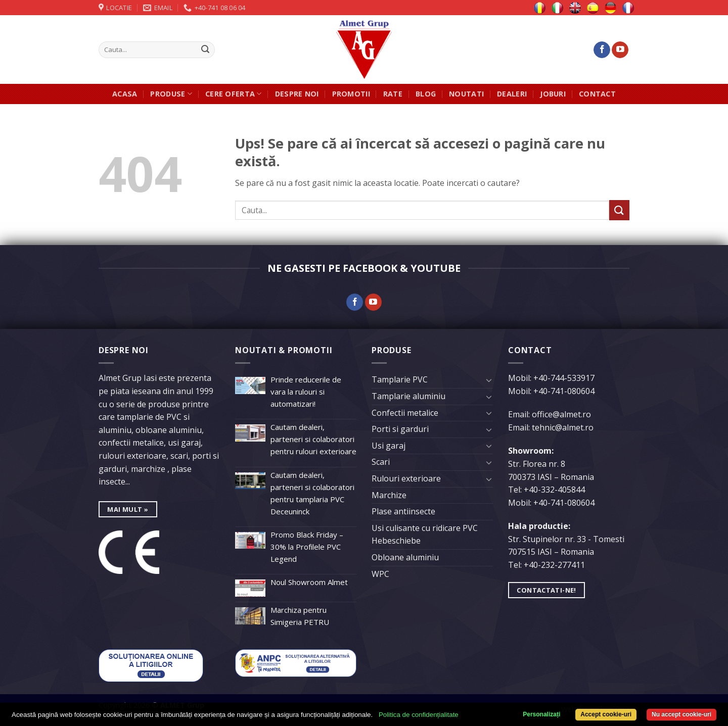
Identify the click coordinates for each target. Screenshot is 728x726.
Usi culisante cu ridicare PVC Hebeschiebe (425, 535)
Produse (171, 94)
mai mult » (128, 509)
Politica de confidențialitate (419, 715)
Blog (426, 94)
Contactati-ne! (546, 590)
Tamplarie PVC (400, 379)
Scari (381, 462)
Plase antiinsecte (403, 511)
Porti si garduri (400, 429)
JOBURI (553, 94)
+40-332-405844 (554, 490)
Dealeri (512, 94)
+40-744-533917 (564, 378)
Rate (393, 94)
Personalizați (541, 714)
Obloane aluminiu (405, 557)
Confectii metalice (405, 413)
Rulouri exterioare (406, 478)
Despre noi (297, 94)
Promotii (351, 94)
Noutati (466, 94)
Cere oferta (234, 94)
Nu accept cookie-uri (681, 714)
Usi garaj (389, 446)
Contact (597, 94)
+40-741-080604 (564, 391)
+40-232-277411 (554, 565)
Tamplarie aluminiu (408, 396)
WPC (380, 574)
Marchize (389, 495)
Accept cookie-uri (606, 714)
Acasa (125, 94)
